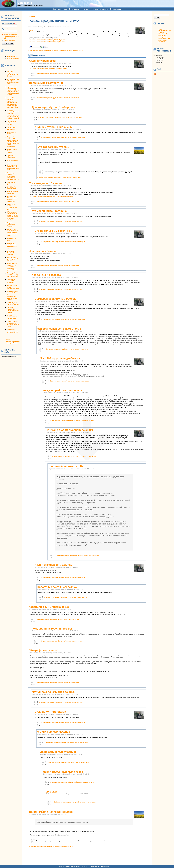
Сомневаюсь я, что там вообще (55, 299)
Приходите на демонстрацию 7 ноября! (12, 259)
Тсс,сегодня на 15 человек (46, 183)
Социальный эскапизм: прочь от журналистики (12, 331)
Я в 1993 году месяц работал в (60, 358)
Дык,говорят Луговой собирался (53, 107)
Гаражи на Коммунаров (11, 157)
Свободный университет (163, 36)
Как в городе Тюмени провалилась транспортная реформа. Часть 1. (13, 176)
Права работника (164, 39)
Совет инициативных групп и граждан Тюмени (12, 297)
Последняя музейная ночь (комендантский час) (12, 246)
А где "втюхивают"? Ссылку (53, 565)
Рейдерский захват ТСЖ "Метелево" (11, 281)
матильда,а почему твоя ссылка (53, 692)
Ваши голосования (13, 59)
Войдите (33, 50)
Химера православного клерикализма (12, 317)
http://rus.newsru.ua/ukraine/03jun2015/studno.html (48, 68)
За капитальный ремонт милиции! (13, 161)
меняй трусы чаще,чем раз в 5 (63, 772)
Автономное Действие (163, 41)
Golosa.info (25, 3)
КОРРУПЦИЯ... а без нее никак (12, 188)
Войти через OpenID (10, 34)
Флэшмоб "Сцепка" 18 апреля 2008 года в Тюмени (13, 310)
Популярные (75, 9)
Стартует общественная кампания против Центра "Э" (12, 74)
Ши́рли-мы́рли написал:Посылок (51, 812)
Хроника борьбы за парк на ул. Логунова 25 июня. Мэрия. (13, 324)
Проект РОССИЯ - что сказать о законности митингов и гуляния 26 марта (13, 267)
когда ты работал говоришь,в (63, 390)
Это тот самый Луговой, (53, 147)
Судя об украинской (42, 61)
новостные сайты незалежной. (58, 587)
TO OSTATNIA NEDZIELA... (11, 128)
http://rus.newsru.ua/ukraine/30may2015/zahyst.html (47, 40)
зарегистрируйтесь (45, 50)
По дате (86, 9)
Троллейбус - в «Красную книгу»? (13, 304)
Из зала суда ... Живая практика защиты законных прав (13, 167)
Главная (31, 17)
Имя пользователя (8, 24)
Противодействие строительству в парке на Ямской (13, 275)
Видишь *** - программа (50, 712)
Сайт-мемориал (60, 9)
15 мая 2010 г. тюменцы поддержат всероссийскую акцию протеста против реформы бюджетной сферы (13, 103)
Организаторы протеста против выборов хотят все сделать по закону (12, 232)
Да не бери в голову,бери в (58, 752)
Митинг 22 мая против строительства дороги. (12, 207)
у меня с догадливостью (54, 732)
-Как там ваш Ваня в (42, 251)
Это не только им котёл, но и (54, 231)
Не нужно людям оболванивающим (69, 430)
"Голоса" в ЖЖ (163, 34)
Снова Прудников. (13, 292)
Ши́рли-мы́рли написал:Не (66, 466)
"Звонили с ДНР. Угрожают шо (49, 607)
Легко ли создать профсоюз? (12, 193)
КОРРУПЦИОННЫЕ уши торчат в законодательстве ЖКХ (13, 81)
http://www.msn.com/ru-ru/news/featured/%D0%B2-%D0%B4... (52, 197)
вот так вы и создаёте (46, 275)
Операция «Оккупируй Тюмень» (11, 224)
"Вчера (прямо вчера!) (44, 650)
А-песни (161, 32)
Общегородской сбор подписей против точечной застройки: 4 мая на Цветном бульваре (12, 216)
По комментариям (100, 9)
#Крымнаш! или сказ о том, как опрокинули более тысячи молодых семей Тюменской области (13, 91)
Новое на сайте (12, 57)
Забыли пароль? (9, 40)
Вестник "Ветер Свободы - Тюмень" (12, 151)
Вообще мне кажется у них (47, 83)
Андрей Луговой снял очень (53, 127)
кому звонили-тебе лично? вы (52, 629)
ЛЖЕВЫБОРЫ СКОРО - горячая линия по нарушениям (12, 199)
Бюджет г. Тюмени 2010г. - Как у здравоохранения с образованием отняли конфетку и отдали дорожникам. (13, 142)
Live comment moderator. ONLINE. (11, 123)
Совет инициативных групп (165, 30)
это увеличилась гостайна (49, 211)
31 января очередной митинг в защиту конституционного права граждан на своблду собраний (13, 114)
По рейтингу (116, 9)
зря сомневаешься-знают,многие (59, 329)
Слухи (31, 30)
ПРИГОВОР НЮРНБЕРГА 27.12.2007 (11, 253)
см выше (52, 792)
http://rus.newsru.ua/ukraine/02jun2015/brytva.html (47, 42)
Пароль (5, 29)
